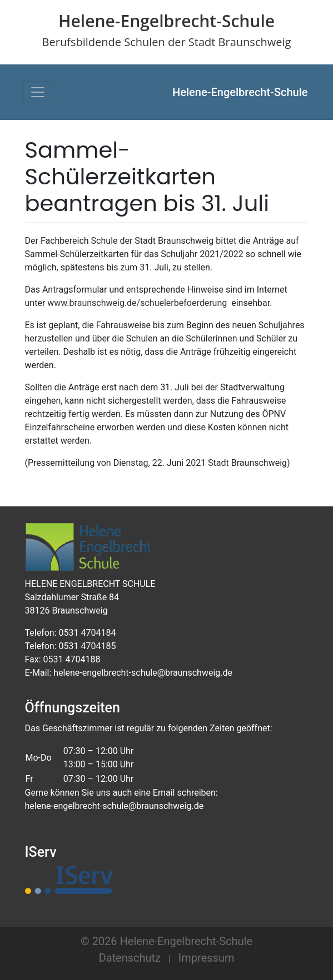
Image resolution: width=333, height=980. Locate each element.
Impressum (207, 958)
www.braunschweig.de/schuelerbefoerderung (137, 303)
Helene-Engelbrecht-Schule (240, 92)
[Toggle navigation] (38, 92)
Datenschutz (130, 958)
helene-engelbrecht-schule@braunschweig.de (115, 806)
